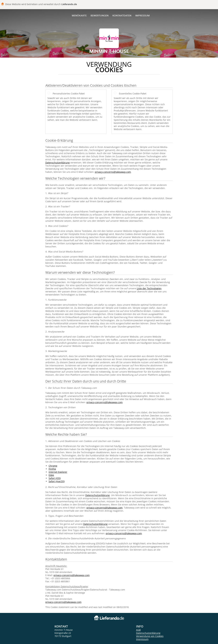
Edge (51, 475)
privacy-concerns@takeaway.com (113, 172)
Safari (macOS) (57, 481)
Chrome (53, 466)
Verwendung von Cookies (150, 636)
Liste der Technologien (149, 288)
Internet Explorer (58, 472)
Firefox (52, 469)
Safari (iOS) (55, 478)
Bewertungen (100, 15)
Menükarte (79, 15)
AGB (138, 630)
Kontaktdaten (122, 15)
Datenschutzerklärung (58, 163)
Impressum (142, 15)
